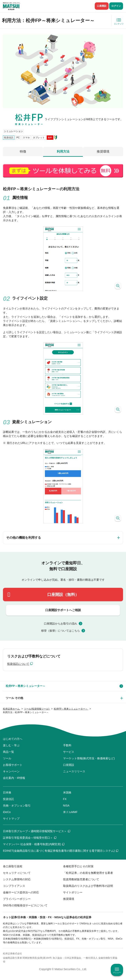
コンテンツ (119, 24)
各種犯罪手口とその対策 (78, 866)
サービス (69, 752)
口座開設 (102, 6)
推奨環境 (103, 151)
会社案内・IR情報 (14, 778)
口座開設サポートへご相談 (63, 610)
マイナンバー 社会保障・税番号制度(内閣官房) (34, 844)
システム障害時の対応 (17, 879)
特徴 (23, 151)
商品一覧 (9, 752)
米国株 (67, 792)
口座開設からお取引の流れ (61, 624)
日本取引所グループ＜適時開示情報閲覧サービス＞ (37, 831)
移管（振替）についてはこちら (61, 631)
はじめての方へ (13, 739)
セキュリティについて (17, 873)
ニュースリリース (74, 771)
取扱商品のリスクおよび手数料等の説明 (88, 886)
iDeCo (7, 812)
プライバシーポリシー (17, 899)
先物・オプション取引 (17, 806)
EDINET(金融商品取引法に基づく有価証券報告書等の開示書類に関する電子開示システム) (61, 851)
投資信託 (9, 799)
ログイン (116, 6)
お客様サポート (13, 765)
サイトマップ (11, 819)
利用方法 (63, 151)
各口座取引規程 (13, 866)
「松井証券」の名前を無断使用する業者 (88, 873)
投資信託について (18, 664)
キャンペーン (11, 771)
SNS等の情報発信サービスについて (25, 905)
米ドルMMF (70, 812)
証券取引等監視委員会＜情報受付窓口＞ (30, 838)
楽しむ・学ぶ (11, 745)
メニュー (117, 972)
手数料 (67, 745)
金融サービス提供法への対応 (21, 892)
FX (65, 799)
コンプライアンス (14, 886)
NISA (66, 806)
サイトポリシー (73, 892)
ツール (7, 758)
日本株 (7, 792)
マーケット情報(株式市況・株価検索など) (89, 758)
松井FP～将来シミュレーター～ (26, 686)
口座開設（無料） (63, 595)
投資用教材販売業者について (81, 879)
